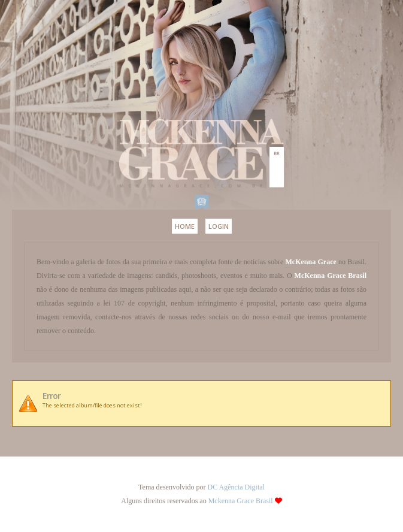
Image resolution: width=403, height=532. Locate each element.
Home (185, 226)
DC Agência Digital (236, 487)
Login (219, 226)
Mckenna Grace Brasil (241, 501)
